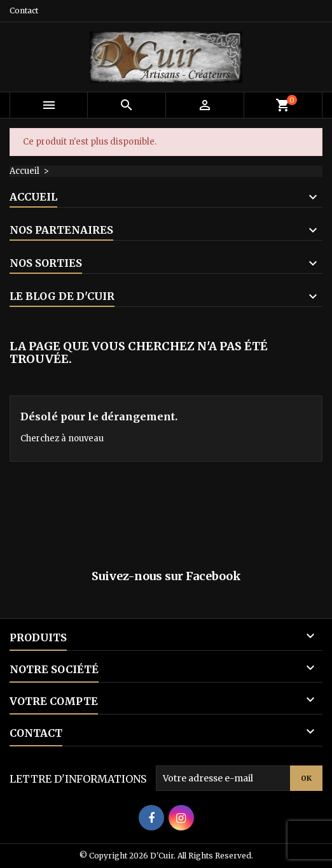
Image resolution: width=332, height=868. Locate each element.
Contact (24, 11)
